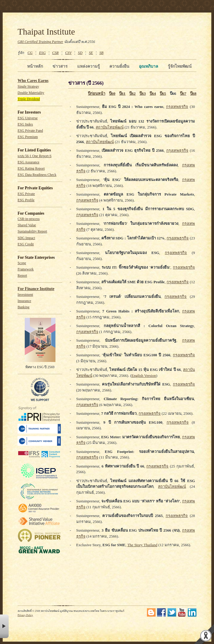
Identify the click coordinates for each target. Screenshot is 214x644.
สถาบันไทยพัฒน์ (110, 127)
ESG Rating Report (31, 169)
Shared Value (27, 225)
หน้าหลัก (35, 66)
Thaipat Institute (46, 32)
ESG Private (26, 194)
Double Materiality (31, 93)
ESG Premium (28, 137)
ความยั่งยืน (119, 66)
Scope (22, 263)
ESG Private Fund (30, 131)
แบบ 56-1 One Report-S (35, 156)
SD (80, 53)
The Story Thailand (142, 545)
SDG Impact (26, 238)
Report (22, 276)
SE (91, 53)
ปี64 (153, 93)
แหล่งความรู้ (89, 66)
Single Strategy (28, 87)
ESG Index (25, 124)
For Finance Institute (36, 289)
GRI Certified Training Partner (40, 42)
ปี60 (112, 93)
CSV (68, 53)
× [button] (4, 626)
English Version (144, 376)
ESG (42, 53)
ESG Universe (28, 118)
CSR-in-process (29, 219)
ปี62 (132, 93)
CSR (55, 53)
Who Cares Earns (33, 81)
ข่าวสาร (60, 66)
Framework (26, 269)
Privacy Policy (25, 615)
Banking (24, 307)
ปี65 (163, 93)
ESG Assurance (28, 162)
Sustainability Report (32, 232)
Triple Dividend (29, 99)
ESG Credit (26, 244)
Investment (25, 295)
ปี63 (143, 93)
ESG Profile (26, 200)
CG (30, 53)
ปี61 (122, 93)
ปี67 (183, 93)
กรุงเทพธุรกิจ (177, 107)
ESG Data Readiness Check (37, 175)
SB (102, 53)
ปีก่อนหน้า (97, 93)
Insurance (24, 301)
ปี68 (193, 93)
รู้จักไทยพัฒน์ (180, 66)
